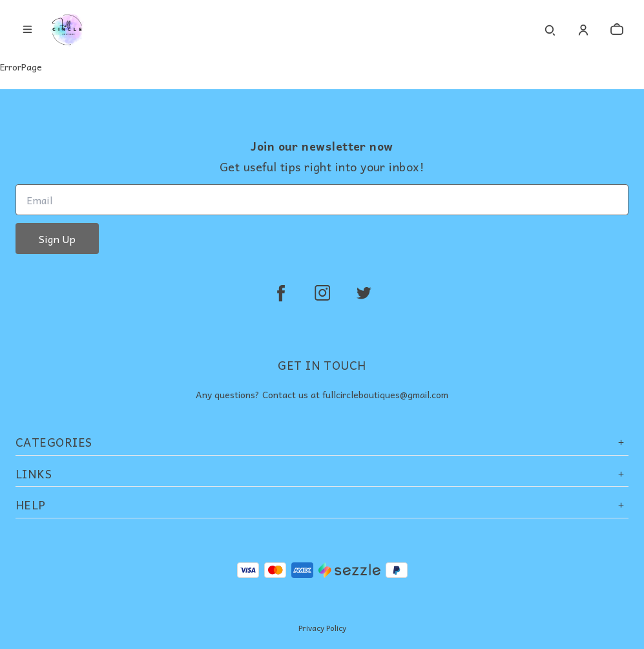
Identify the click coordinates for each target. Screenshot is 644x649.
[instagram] (322, 293)
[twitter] (364, 293)
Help (322, 505)
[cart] (617, 30)
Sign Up (57, 239)
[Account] (583, 30)
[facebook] (281, 293)
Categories (322, 442)
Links (322, 473)
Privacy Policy (322, 628)
